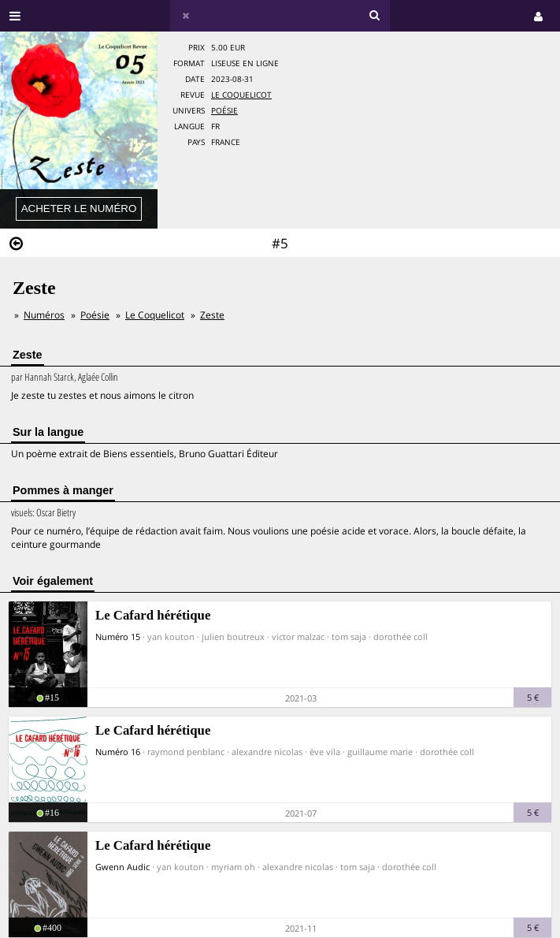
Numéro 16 (118, 752)
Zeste (212, 315)
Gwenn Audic (122, 867)
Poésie (224, 111)
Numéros (44, 315)
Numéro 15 (118, 636)
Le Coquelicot (241, 95)
